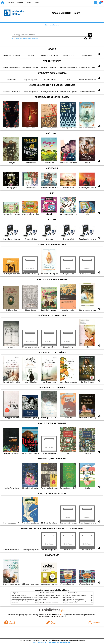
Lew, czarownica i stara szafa (19, 595)
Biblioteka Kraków (52, 25)
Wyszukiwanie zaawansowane (22, 38)
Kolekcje (35, 38)
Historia (20, 3)
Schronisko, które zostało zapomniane (48, 603)
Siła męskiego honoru (72, 603)
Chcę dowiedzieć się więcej (42, 642)
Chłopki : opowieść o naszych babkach (49, 597)
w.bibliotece (56, 615)
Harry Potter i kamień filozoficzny (20, 601)
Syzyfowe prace (70, 597)
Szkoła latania (15, 603)
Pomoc (29, 3)
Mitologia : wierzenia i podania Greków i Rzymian (24, 597)
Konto (37, 3)
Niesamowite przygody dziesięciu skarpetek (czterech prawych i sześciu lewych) (31, 599)
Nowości (11, 3)
